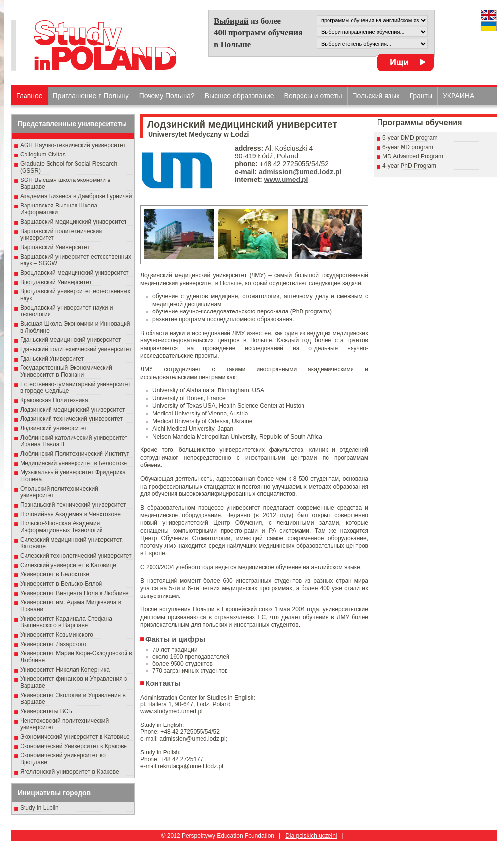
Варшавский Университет (55, 247)
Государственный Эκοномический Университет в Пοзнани (66, 371)
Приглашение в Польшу (91, 96)
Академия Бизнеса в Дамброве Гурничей (76, 196)
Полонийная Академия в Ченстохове (70, 514)
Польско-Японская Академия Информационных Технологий (62, 527)
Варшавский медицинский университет (73, 222)
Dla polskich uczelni (311, 836)
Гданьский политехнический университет (76, 349)
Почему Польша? (167, 96)
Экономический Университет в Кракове (74, 746)
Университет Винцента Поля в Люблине (75, 593)
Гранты (421, 96)
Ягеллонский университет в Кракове (70, 772)
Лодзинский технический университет (71, 419)
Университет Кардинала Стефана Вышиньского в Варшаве (66, 622)
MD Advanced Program (413, 156)
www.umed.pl (286, 180)
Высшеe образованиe (239, 96)
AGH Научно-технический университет (73, 145)
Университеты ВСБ (46, 711)
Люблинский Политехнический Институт (75, 454)
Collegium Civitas (43, 155)
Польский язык (376, 96)
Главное (29, 96)
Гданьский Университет (52, 359)
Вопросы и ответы (313, 96)
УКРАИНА (458, 96)
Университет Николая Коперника (65, 670)
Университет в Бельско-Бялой (61, 584)
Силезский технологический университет (76, 556)
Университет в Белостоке (55, 574)
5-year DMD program (410, 138)
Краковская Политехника (54, 400)
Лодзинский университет (54, 428)
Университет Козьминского (57, 635)
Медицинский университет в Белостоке (74, 463)
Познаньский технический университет (73, 505)
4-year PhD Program (409, 166)
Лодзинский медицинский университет (72, 410)
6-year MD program (408, 147)
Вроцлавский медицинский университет (74, 273)
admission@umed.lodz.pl (300, 172)
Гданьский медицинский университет (71, 340)
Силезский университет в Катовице (68, 565)
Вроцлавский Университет (56, 282)
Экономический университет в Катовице (75, 737)
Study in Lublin (39, 808)
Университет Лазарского (53, 644)
